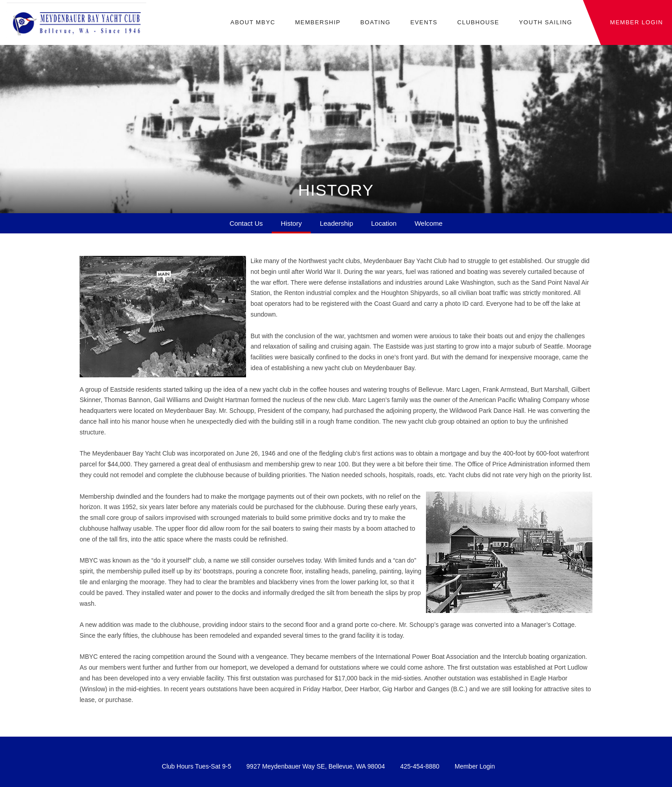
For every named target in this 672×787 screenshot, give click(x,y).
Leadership (336, 223)
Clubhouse (478, 22)
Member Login (475, 766)
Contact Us (246, 223)
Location (384, 223)
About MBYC (253, 22)
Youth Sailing (546, 22)
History (291, 223)
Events (424, 22)
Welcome (429, 223)
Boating (375, 22)
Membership (318, 22)
